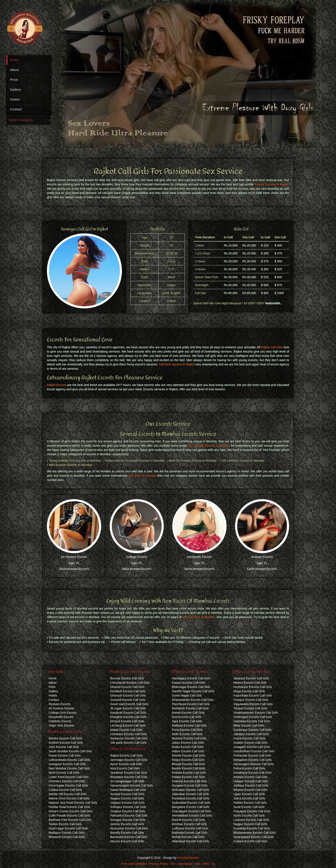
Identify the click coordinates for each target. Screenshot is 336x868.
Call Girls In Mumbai (142, 476)
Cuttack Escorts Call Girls (251, 841)
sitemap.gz (185, 864)
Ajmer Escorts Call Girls (126, 764)
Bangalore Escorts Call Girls (191, 807)
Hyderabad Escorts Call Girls (191, 803)
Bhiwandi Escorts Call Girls (67, 837)
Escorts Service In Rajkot (271, 184)
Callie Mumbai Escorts (262, 569)
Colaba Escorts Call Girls (65, 790)
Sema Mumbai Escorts (199, 569)
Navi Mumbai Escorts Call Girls (69, 768)
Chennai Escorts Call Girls (189, 781)
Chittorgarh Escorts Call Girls (253, 717)
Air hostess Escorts (61, 708)
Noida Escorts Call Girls (188, 747)
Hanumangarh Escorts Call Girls (132, 785)
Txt (213, 864)
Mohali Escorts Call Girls (188, 837)
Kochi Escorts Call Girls (249, 815)
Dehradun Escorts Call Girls (190, 790)
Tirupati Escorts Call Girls (250, 708)
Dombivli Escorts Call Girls (128, 691)
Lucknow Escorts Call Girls (251, 820)
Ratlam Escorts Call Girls (250, 803)
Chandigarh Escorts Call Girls (192, 811)
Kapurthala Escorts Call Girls (253, 695)
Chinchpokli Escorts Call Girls (130, 683)
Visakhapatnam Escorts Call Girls (256, 713)
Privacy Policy (159, 864)
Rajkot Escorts (57, 385)
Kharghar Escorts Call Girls (128, 717)
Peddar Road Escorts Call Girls (69, 807)
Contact (16, 109)
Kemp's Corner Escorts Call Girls (70, 811)
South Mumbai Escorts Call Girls (70, 751)
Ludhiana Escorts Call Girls (190, 828)
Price (14, 80)
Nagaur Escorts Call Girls (127, 798)
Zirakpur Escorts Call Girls (128, 811)
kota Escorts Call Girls (125, 768)
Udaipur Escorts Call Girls (251, 781)
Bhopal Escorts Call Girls (188, 764)
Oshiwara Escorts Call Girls (129, 734)
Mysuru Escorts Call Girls (127, 841)
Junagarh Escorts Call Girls (252, 747)
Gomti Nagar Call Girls (187, 695)
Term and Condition (134, 864)
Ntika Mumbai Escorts (137, 569)
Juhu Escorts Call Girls (64, 747)
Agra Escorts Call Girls (187, 721)
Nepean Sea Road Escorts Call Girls (73, 803)
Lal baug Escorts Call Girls (128, 725)
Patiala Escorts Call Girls (188, 777)
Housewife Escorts (199, 557)
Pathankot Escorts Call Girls (129, 815)
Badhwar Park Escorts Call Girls (70, 820)
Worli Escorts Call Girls (64, 773)
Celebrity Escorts (60, 721)
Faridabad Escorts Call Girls (190, 798)
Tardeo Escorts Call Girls (65, 824)
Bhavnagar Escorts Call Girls (191, 687)
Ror (173, 864)
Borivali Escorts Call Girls (127, 678)
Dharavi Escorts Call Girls (127, 687)
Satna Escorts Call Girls (249, 798)
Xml (197, 864)
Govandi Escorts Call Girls (128, 700)
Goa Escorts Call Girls (187, 717)
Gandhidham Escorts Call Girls (254, 751)
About (15, 70)
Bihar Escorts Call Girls (249, 725)
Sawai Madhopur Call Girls (128, 790)
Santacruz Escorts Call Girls (129, 738)
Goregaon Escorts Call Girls (67, 764)
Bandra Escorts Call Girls (65, 738)
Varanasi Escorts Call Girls (251, 678)
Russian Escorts (262, 557)
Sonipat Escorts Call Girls (127, 794)
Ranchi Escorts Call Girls (188, 820)
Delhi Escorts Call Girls (187, 734)
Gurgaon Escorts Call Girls (190, 785)
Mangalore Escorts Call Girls (253, 760)
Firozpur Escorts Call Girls (251, 700)
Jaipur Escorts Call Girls (188, 743)
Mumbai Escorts (188, 858)
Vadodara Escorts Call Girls (252, 721)
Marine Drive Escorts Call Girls (69, 798)
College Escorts (137, 557)
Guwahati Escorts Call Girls (252, 828)
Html (205, 864)
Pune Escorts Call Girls (187, 730)
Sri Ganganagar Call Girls (127, 781)
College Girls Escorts (63, 713)
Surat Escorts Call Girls (249, 807)
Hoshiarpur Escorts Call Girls (253, 687)
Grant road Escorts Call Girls (129, 704)
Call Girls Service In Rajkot (177, 364)
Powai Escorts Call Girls (65, 755)
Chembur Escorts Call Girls (67, 781)
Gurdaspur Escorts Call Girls (253, 730)
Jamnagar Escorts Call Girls (129, 760)
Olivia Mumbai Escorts (74, 569)
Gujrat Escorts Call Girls (250, 738)
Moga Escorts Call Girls (249, 691)
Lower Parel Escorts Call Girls (69, 777)
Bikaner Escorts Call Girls (251, 790)
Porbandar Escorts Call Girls (253, 755)
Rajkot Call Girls (272, 347)
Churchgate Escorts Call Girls (68, 785)
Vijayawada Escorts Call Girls (253, 704)
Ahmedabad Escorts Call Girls (192, 815)
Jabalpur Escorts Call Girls (251, 734)
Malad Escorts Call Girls (126, 730)
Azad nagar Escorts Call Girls (68, 828)
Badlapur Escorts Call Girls (67, 833)
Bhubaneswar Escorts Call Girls (255, 833)
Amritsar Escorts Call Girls (189, 824)
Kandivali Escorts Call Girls (128, 713)
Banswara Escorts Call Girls (129, 837)
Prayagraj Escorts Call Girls (252, 811)
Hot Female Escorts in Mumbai (209, 446)
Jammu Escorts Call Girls (127, 824)
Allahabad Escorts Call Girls (190, 841)
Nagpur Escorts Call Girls (250, 824)
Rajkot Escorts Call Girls (127, 755)
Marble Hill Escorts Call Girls (68, 794)
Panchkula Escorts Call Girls (191, 704)
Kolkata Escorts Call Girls (189, 773)
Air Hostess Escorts (74, 557)
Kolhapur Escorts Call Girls (128, 807)
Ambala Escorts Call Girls (251, 777)
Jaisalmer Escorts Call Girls (129, 773)
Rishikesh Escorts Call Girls (190, 708)
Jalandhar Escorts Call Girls (190, 794)
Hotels (15, 99)
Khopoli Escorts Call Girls (127, 721)
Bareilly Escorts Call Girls (127, 833)
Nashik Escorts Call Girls (188, 768)
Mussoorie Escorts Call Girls (129, 828)
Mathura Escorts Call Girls (189, 725)
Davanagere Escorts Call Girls (254, 764)
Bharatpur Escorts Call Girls (129, 777)
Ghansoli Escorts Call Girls (128, 695)
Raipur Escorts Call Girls (188, 760)
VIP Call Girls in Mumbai (199, 617)
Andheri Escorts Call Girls (66, 743)
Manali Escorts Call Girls (188, 713)
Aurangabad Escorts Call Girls (254, 837)
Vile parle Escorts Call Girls (128, 743)
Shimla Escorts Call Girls (188, 755)
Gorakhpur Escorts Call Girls (253, 773)
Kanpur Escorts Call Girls (189, 683)
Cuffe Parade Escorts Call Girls (69, 815)
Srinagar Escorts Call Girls (128, 820)
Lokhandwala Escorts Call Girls (69, 760)
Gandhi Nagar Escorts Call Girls (193, 691)
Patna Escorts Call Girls (249, 768)
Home (14, 60)
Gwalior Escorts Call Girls (251, 743)
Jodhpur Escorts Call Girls (251, 785)
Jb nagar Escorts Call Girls (128, 708)
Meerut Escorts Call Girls (250, 683)
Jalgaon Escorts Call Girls (127, 803)
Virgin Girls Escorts (61, 725)
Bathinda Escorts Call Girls (190, 833)
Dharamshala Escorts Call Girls (193, 700)
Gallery (16, 90)
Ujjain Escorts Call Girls (249, 794)
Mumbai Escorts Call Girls (189, 738)
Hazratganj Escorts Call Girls (191, 678)
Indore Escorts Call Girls (188, 751)
